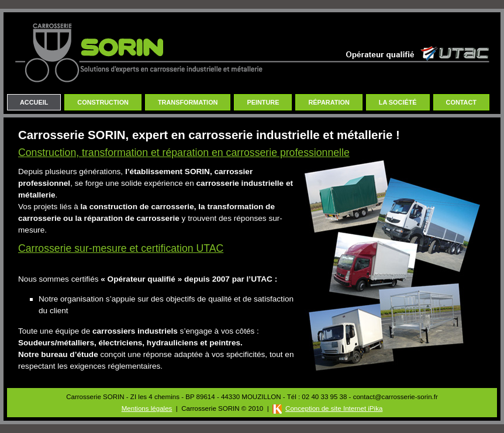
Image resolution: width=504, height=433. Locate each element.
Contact (461, 102)
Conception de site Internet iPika (334, 408)
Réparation (329, 102)
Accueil (34, 102)
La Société (398, 102)
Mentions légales (147, 408)
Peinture (263, 102)
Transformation (188, 102)
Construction (103, 102)
